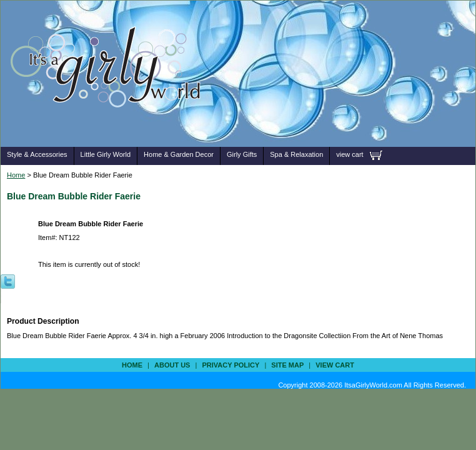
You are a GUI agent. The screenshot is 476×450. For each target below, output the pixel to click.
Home (16, 175)
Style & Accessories (37, 154)
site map (287, 365)
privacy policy (231, 365)
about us (172, 365)
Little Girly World (106, 154)
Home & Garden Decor (179, 154)
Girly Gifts (242, 154)
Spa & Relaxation (296, 154)
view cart (350, 154)
